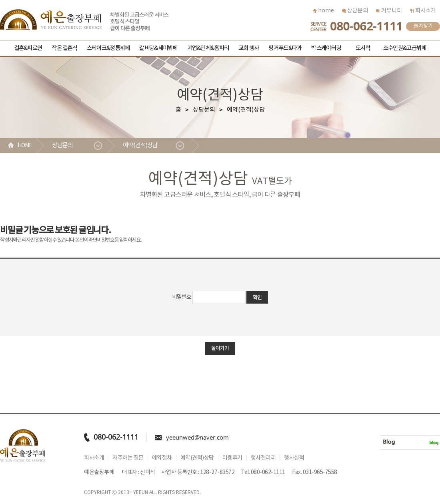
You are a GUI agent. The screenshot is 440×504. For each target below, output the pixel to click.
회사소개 (423, 11)
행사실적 (294, 458)
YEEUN (141, 493)
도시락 (363, 48)
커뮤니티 (389, 11)
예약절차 (162, 458)
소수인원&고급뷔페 (405, 48)
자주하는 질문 (128, 458)
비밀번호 (182, 297)
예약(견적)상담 (140, 145)
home (323, 11)
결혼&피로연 (28, 48)
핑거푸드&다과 (285, 48)
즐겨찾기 (423, 26)
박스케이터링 (326, 48)
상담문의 (355, 11)
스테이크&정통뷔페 (108, 48)
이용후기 (232, 458)
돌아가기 (220, 348)
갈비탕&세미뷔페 (158, 48)
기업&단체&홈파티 (208, 48)
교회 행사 (249, 48)
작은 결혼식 (64, 48)
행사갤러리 (263, 458)
